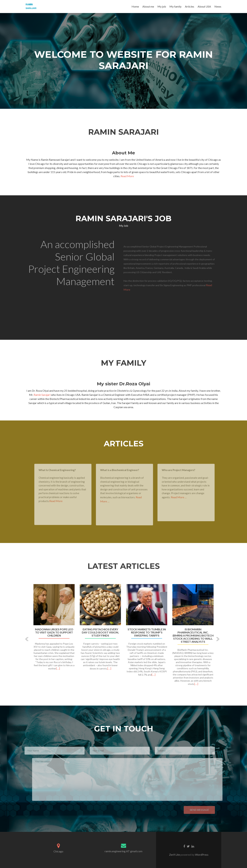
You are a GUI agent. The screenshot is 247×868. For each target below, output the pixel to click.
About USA (204, 6)
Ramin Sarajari (42, 395)
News (218, 6)
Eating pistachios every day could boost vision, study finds (100, 632)
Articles (190, 6)
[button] (27, 639)
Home (135, 6)
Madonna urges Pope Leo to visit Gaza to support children (54, 632)
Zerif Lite (175, 855)
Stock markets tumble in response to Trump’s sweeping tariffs (147, 632)
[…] (58, 668)
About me (148, 6)
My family (175, 6)
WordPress (201, 855)
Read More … (184, 497)
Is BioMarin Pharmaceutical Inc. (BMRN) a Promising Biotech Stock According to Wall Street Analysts (193, 635)
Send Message (194, 810)
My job (162, 6)
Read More (127, 176)
